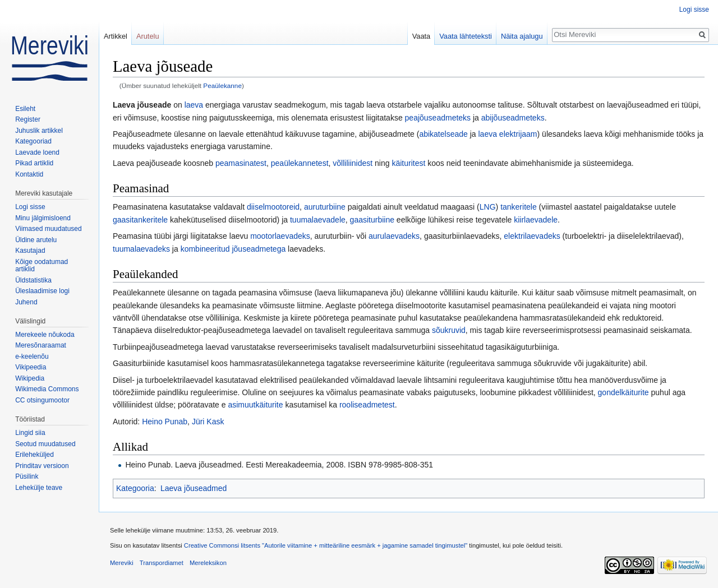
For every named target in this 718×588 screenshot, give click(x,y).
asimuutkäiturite (255, 405)
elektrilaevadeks (532, 236)
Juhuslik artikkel (39, 131)
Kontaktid (29, 174)
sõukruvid (449, 330)
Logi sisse (694, 10)
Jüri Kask (208, 422)
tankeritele (519, 207)
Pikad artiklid (34, 163)
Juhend (26, 302)
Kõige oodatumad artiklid (42, 266)
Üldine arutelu (36, 240)
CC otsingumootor (42, 400)
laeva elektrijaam (507, 134)
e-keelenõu (32, 356)
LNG (488, 207)
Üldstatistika (33, 280)
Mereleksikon (208, 563)
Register (28, 119)
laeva (194, 105)
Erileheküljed (34, 455)
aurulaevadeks (394, 236)
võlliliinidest (353, 163)
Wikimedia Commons (47, 389)
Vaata (422, 36)
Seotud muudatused (45, 444)
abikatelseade (443, 134)
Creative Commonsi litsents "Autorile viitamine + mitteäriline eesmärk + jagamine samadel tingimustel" (326, 545)
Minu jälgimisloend (43, 218)
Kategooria (135, 488)
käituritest (408, 163)
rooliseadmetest (367, 405)
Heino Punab (165, 422)
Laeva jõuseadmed (194, 488)
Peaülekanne (222, 85)
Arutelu (148, 36)
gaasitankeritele (140, 220)
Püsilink (27, 476)
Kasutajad (30, 251)
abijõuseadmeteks (513, 118)
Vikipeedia (31, 367)
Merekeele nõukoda (45, 335)
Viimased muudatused (49, 229)
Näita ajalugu (522, 36)
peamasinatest (241, 163)
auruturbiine (325, 207)
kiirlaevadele (536, 220)
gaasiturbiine (372, 220)
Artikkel (116, 36)
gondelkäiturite (623, 392)
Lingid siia (30, 433)
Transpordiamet (162, 563)
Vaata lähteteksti (466, 36)
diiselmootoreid (273, 207)
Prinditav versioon (42, 466)
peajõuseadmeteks (438, 118)
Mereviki (122, 563)
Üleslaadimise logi (42, 291)
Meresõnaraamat (41, 345)
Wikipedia (30, 378)
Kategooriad (33, 141)
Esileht (25, 109)
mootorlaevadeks (280, 236)
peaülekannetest (300, 163)
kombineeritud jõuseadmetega (233, 249)
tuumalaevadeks (141, 249)
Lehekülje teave (39, 488)
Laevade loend (37, 152)
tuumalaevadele (318, 220)
